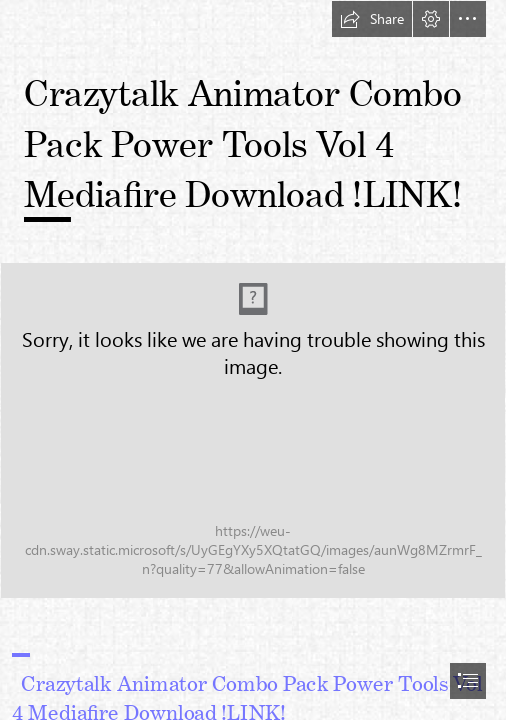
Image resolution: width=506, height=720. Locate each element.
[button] (372, 19)
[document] (253, 360)
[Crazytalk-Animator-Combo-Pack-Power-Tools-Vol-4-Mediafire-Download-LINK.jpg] (253, 430)
